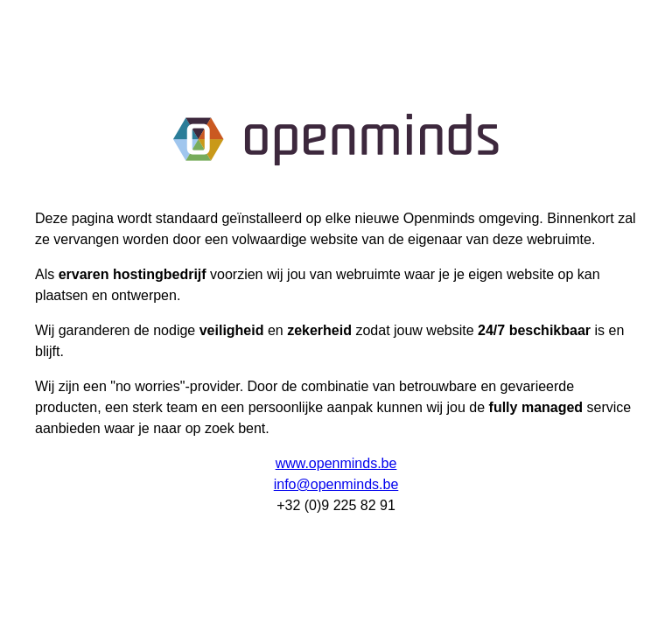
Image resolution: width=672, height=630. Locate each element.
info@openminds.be (336, 484)
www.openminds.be (336, 463)
